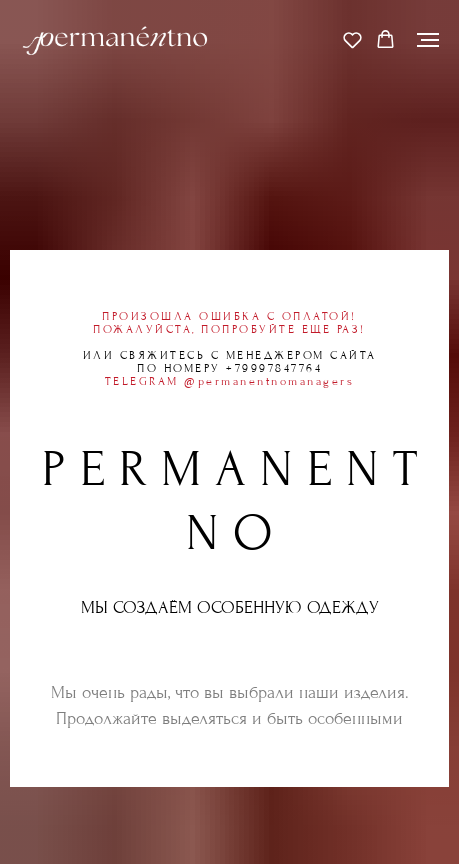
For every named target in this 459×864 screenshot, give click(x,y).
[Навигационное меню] (428, 40)
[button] (352, 39)
